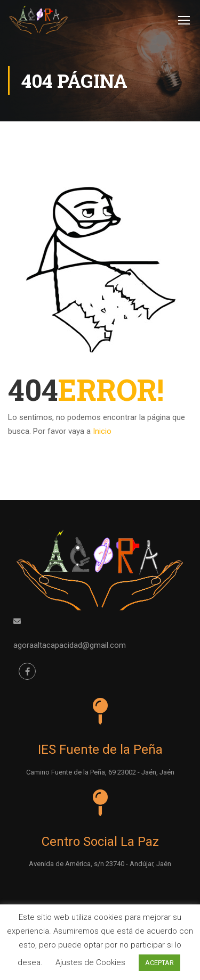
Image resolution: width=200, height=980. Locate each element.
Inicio (102, 431)
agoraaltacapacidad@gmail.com (70, 645)
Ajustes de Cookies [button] (90, 962)
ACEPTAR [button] (159, 963)
